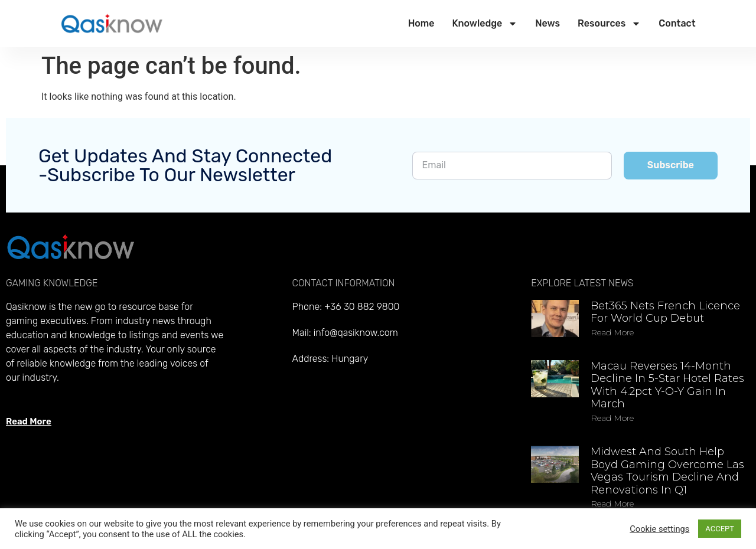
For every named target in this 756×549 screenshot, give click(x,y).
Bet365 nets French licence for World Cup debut (665, 312)
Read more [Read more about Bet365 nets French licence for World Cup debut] (612, 332)
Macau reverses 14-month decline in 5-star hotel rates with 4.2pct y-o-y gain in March (667, 385)
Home (421, 23)
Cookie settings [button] (659, 529)
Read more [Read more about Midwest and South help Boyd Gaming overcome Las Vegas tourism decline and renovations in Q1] (612, 504)
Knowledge (485, 24)
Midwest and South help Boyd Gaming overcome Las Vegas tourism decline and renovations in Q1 (667, 471)
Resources (609, 24)
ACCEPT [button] (720, 529)
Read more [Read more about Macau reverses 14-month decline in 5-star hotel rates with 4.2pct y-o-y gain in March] (612, 418)
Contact (677, 23)
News (548, 23)
